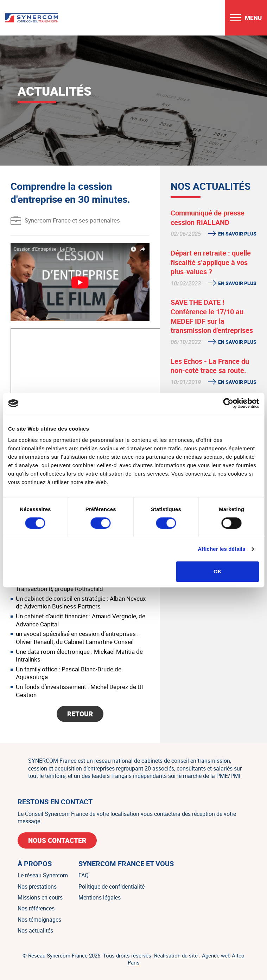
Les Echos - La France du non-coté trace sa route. (210, 366)
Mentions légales (100, 897)
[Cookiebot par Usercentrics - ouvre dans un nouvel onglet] (228, 403)
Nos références (36, 908)
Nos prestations (37, 886)
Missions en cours (40, 897)
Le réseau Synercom (43, 875)
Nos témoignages (39, 920)
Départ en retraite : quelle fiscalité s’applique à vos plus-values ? (211, 262)
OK (218, 571)
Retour (80, 714)
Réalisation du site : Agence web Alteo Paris (186, 959)
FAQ (84, 875)
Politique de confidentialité (112, 886)
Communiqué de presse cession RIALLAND (208, 218)
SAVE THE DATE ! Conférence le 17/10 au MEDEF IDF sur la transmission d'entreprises (212, 316)
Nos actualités (35, 930)
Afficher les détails (221, 549)
